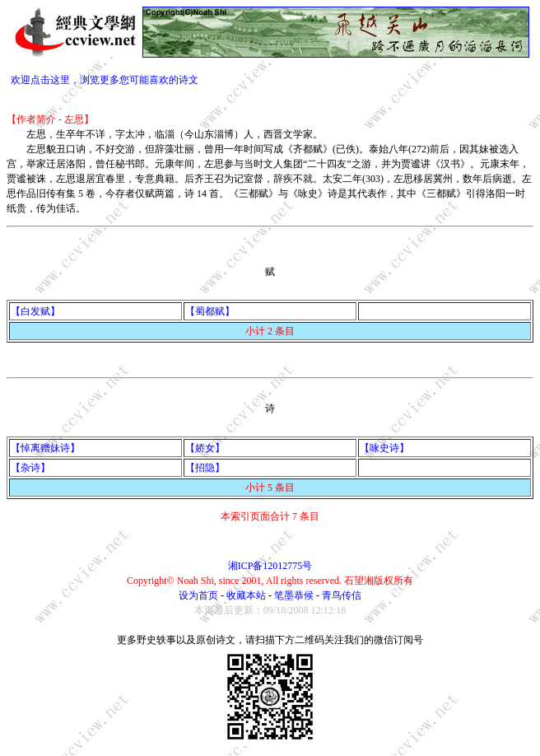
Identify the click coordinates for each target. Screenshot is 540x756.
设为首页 (198, 595)
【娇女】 (205, 448)
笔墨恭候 (294, 595)
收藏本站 (246, 595)
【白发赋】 (35, 311)
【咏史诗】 (384, 448)
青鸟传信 (342, 595)
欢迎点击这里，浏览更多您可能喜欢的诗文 (105, 80)
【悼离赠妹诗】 (45, 448)
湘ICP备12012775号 (270, 566)
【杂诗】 (30, 468)
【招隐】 (205, 468)
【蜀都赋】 (210, 311)
